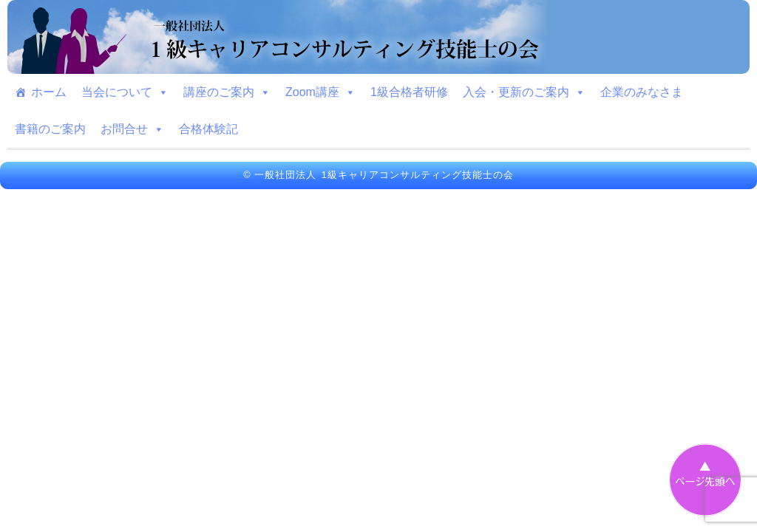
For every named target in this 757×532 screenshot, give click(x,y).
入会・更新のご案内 (524, 92)
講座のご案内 (227, 92)
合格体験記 (208, 129)
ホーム (49, 92)
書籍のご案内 (50, 129)
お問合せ (132, 129)
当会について (125, 92)
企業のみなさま (642, 92)
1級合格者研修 (409, 92)
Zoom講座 (320, 92)
